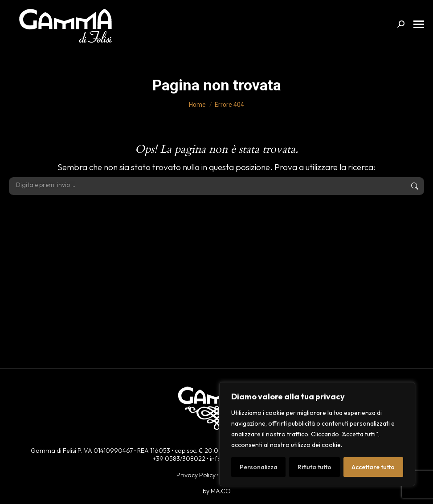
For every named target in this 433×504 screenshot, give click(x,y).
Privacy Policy (196, 475)
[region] (317, 434)
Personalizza (259, 467)
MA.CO (221, 491)
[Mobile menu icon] (419, 24)
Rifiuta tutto (315, 467)
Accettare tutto (373, 467)
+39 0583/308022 (179, 459)
